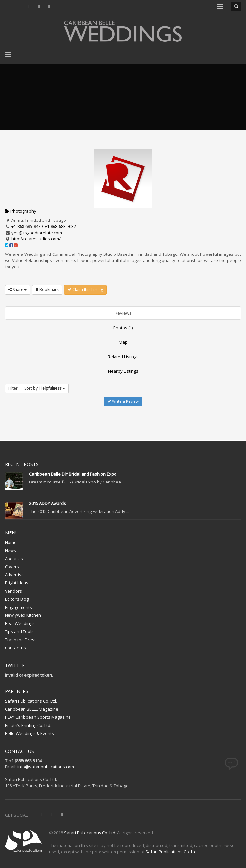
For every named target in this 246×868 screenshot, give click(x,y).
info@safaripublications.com (46, 767)
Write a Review (123, 401)
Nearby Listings (123, 371)
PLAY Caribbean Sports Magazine (38, 717)
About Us (14, 559)
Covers (12, 567)
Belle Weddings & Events (29, 733)
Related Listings (123, 357)
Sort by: (45, 388)
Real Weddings (20, 623)
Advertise (14, 575)
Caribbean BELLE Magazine (32, 709)
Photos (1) (123, 328)
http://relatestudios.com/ (36, 239)
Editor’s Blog (17, 599)
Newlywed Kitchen (23, 615)
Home (11, 542)
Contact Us (15, 648)
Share (18, 290)
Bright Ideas (17, 583)
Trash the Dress (21, 640)
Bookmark (47, 290)
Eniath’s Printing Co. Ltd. (28, 725)
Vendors (13, 591)
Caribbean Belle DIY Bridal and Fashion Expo (73, 474)
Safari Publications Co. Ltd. (31, 701)
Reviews (123, 313)
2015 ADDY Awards (47, 503)
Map (123, 342)
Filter (13, 388)
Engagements (18, 607)
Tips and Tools (19, 631)
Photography (21, 211)
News (10, 550)
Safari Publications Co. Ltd (90, 833)
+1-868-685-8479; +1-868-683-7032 (44, 226)
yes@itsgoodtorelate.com (37, 233)
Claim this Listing (85, 290)
